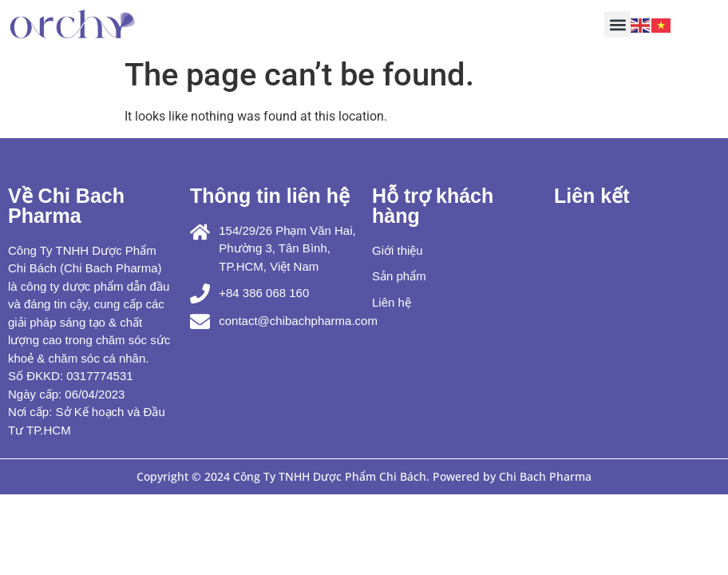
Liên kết (592, 196)
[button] (617, 24)
